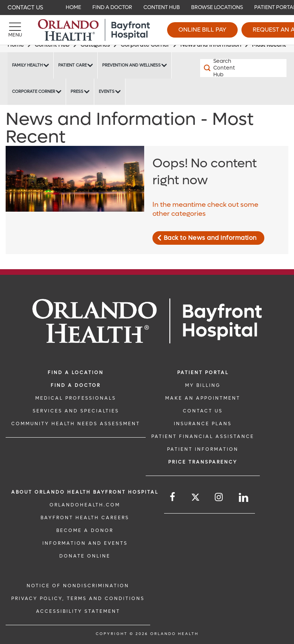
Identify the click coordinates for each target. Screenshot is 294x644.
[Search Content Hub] (222, 68)
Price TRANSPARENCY (203, 462)
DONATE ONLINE (85, 556)
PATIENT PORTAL (203, 373)
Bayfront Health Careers (85, 518)
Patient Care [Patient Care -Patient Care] (72, 65)
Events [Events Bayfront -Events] (107, 92)
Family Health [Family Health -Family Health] (27, 65)
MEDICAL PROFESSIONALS (76, 398)
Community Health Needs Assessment (76, 424)
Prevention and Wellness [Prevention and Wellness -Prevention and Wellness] (131, 65)
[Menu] (15, 30)
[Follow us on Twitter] (195, 498)
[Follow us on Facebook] (173, 497)
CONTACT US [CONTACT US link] (203, 411)
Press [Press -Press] (77, 92)
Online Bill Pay (202, 30)
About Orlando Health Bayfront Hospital (85, 492)
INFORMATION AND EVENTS (85, 543)
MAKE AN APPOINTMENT (203, 398)
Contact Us (25, 8)
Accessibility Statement (78, 611)
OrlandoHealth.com (85, 505)
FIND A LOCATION (76, 373)
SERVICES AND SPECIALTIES (76, 411)
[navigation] (147, 8)
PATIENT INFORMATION (203, 449)
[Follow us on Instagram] (219, 497)
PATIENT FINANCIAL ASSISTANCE (203, 436)
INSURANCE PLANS (203, 424)
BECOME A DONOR (85, 530)
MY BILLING (203, 385)
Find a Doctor (76, 385)
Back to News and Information (210, 238)
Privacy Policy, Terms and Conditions (78, 599)
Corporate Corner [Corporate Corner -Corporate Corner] (34, 92)
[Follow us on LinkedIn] (244, 498)
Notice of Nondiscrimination (78, 586)
